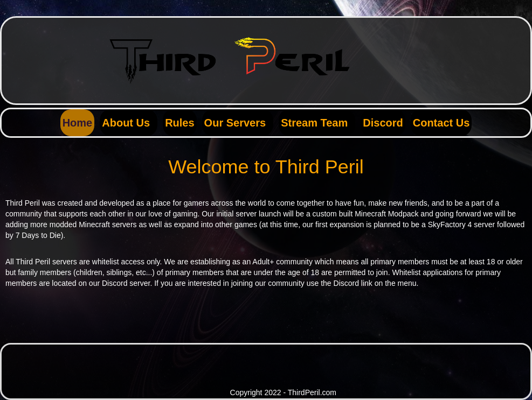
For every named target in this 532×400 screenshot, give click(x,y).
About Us (126, 123)
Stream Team (314, 123)
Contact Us (441, 123)
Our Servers (235, 123)
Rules (179, 123)
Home (78, 123)
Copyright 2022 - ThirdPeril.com (283, 392)
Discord (383, 123)
